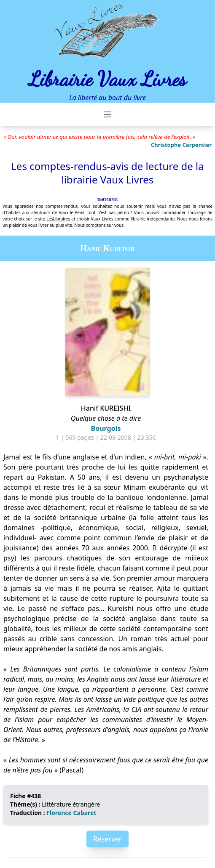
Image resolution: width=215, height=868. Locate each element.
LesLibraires (58, 219)
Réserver (107, 839)
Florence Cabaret (71, 813)
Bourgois (106, 428)
